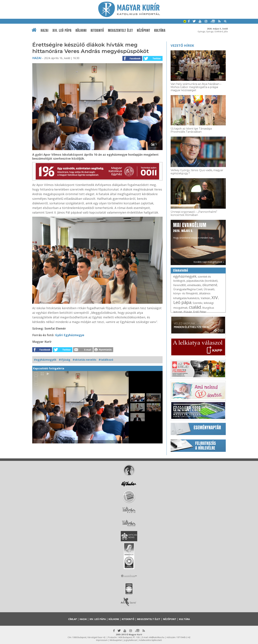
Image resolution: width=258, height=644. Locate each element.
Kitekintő (97, 30)
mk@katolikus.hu (157, 637)
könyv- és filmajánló (186, 293)
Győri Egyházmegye (70, 335)
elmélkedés (194, 285)
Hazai (45, 30)
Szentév (198, 303)
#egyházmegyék (45, 360)
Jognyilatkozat (130, 640)
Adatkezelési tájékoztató (150, 640)
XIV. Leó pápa (62, 30)
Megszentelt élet (120, 30)
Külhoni (81, 30)
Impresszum (102, 640)
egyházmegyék (185, 276)
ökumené (210, 285)
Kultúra (160, 30)
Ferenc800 (180, 285)
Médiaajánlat (116, 640)
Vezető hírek (182, 45)
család (195, 307)
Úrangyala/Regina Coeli (188, 289)
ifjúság (188, 312)
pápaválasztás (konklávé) (202, 281)
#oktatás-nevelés (84, 360)
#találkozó (106, 360)
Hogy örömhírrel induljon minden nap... (194, 230)
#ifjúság (64, 360)
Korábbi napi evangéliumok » (209, 262)
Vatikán (205, 298)
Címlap (72, 619)
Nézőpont (144, 30)
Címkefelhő (181, 270)
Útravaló (209, 289)
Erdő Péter (200, 312)
